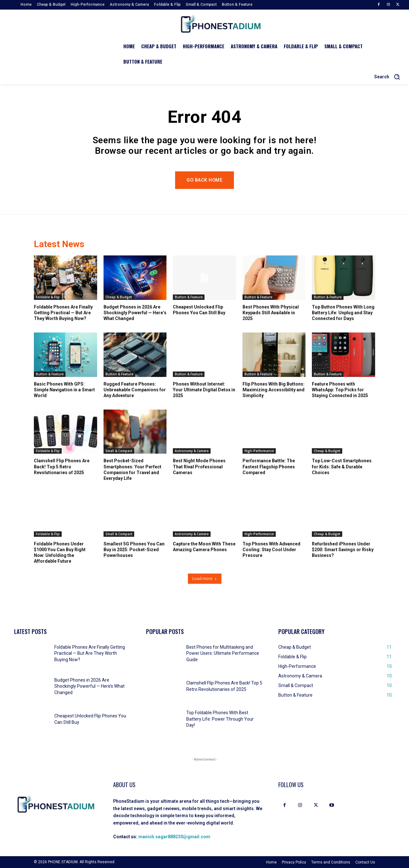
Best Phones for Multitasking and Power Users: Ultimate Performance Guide (223, 653)
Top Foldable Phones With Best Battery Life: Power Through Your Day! (220, 719)
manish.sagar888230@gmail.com (174, 837)
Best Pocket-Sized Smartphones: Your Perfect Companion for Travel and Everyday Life (132, 469)
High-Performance (259, 451)
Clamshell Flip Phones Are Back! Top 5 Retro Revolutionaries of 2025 (62, 466)
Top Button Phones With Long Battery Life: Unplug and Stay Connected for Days (343, 312)
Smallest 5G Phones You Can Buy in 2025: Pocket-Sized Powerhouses (134, 549)
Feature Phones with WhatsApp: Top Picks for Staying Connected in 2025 (340, 389)
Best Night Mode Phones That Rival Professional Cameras (199, 466)
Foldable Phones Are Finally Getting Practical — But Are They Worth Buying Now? (63, 312)
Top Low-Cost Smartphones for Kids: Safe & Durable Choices (342, 466)
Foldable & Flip (48, 297)
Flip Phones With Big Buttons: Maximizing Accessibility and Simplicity (274, 389)
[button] (389, 77)
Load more (205, 579)
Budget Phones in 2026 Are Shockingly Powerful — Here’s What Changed (135, 312)
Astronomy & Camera (192, 451)
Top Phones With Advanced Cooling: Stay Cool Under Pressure (271, 549)
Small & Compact (119, 451)
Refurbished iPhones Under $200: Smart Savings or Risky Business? (343, 549)
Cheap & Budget (119, 297)
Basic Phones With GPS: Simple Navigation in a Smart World (64, 389)
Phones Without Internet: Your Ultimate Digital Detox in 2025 (204, 389)
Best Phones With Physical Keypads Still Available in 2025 (271, 312)
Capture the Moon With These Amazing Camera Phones (204, 546)
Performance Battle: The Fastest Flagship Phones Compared (269, 466)
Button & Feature (189, 297)
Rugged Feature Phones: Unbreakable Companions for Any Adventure (135, 389)
